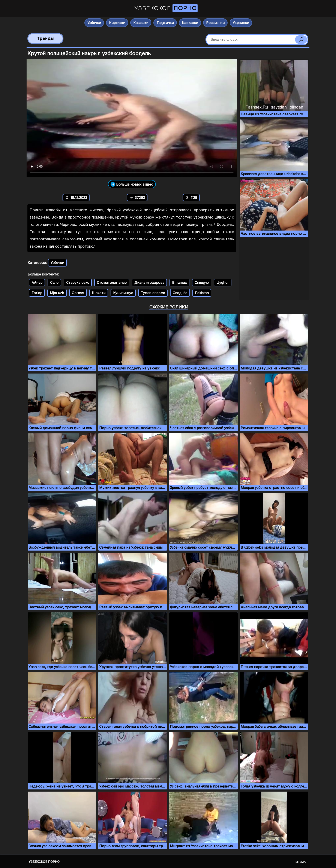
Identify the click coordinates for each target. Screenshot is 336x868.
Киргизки (117, 23)
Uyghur (223, 283)
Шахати (99, 293)
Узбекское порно (44, 862)
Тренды (46, 38)
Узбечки (94, 23)
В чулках (179, 283)
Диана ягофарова (149, 283)
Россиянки (215, 23)
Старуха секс (78, 283)
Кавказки (190, 23)
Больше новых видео (132, 184)
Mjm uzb (57, 293)
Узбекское (166, 8)
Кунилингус (123, 293)
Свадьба (180, 293)
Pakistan (202, 293)
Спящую (202, 283)
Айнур (37, 283)
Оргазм (78, 293)
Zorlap (37, 293)
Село (54, 283)
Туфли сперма (153, 293)
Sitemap (301, 862)
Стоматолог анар (112, 283)
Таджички (165, 23)
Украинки (241, 23)
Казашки (141, 23)
